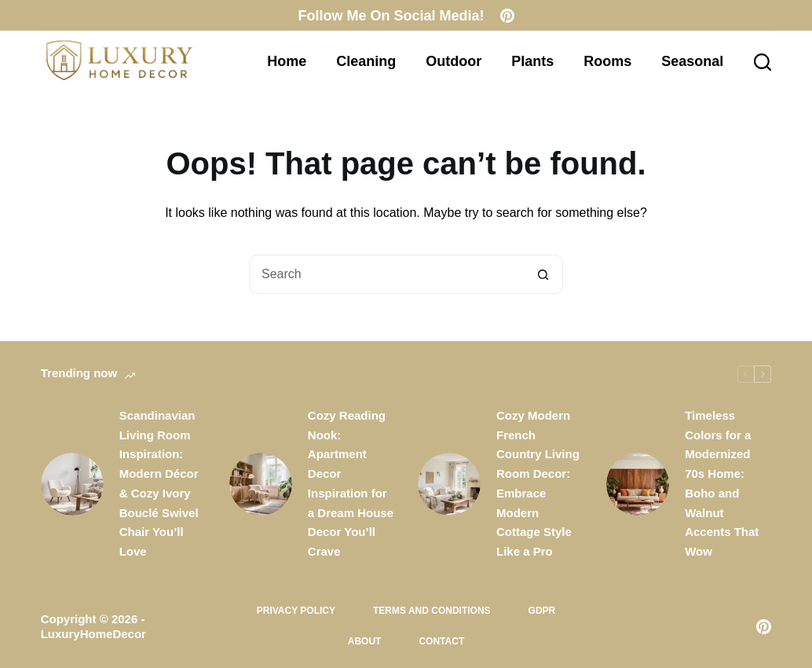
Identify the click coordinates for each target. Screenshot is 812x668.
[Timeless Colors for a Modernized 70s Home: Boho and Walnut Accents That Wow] (638, 484)
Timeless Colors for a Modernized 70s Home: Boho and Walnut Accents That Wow (722, 483)
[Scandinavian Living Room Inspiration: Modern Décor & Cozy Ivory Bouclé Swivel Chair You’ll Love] (72, 484)
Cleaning (366, 61)
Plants (532, 61)
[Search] (763, 62)
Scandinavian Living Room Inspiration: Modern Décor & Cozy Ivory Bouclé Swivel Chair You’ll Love (159, 483)
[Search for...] (386, 274)
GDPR (542, 611)
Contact (441, 641)
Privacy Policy (296, 611)
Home (287, 61)
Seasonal (692, 61)
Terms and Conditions (432, 611)
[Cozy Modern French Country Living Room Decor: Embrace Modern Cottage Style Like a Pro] (449, 484)
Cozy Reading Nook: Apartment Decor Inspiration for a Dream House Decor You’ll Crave (351, 483)
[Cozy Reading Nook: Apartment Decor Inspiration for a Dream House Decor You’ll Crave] (261, 484)
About (365, 641)
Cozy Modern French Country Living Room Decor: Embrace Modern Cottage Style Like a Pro (538, 483)
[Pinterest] (507, 16)
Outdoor (454, 61)
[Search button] (543, 274)
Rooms (607, 61)
